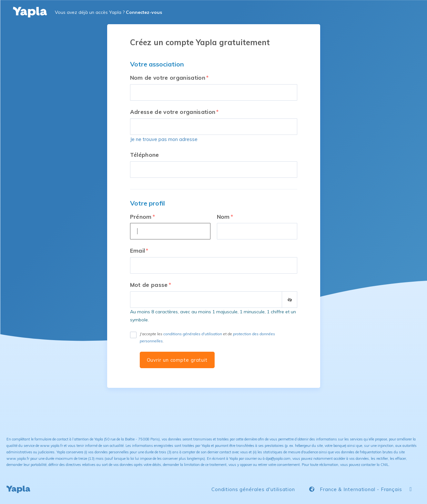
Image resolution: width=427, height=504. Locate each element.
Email (138, 251)
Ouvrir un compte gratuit (177, 360)
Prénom (141, 217)
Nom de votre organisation (168, 78)
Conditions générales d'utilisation (253, 489)
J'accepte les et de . (207, 337)
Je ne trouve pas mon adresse (164, 139)
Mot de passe (149, 285)
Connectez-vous (144, 12)
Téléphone (145, 155)
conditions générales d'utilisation (193, 334)
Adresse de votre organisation (173, 112)
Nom (223, 217)
